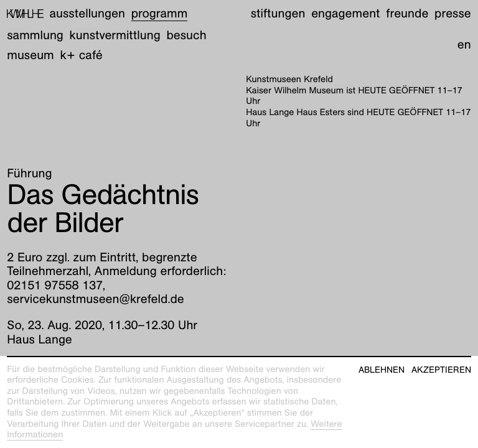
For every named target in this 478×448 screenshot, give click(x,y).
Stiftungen (278, 14)
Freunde (407, 14)
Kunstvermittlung (115, 35)
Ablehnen (382, 370)
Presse (453, 14)
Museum (30, 55)
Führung (29, 174)
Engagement (345, 14)
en (464, 45)
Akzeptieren (441, 370)
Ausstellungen (87, 14)
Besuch (186, 35)
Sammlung (35, 35)
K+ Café (82, 55)
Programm (160, 14)
